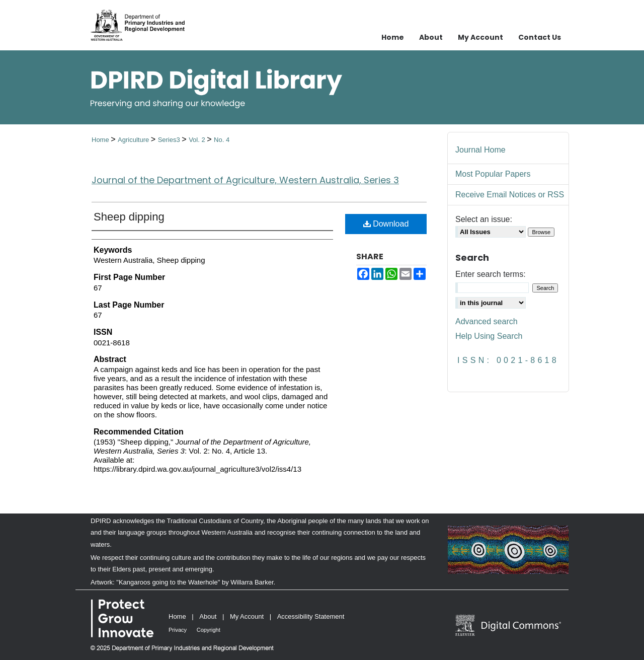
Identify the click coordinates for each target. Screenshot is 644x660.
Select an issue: (484, 219)
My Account (247, 616)
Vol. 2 (198, 140)
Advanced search (487, 321)
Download (386, 224)
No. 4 (222, 140)
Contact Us (540, 37)
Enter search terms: (491, 274)
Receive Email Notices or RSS (510, 195)
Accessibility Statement (311, 616)
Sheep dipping (129, 217)
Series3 (170, 140)
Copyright (209, 630)
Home (101, 140)
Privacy (178, 630)
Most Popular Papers (493, 174)
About (208, 616)
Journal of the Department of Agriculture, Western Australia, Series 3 (245, 180)
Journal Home (480, 150)
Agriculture (134, 140)
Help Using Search (489, 336)
